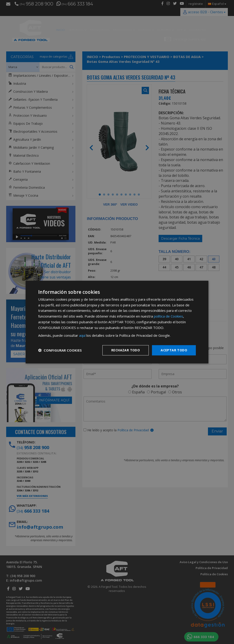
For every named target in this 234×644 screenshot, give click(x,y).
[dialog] (117, 322)
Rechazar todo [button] (126, 350)
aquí (82, 335)
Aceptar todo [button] (174, 350)
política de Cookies (168, 316)
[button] (60, 350)
